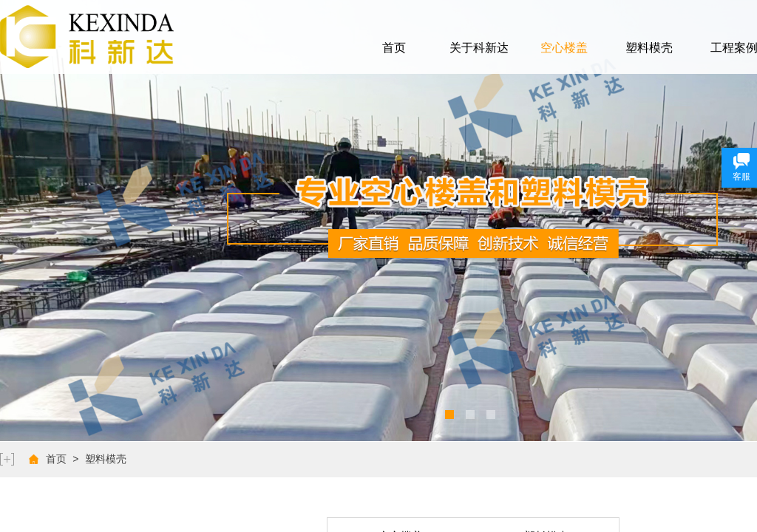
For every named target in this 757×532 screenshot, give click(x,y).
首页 (394, 48)
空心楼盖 (564, 48)
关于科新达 (479, 48)
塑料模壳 (649, 48)
